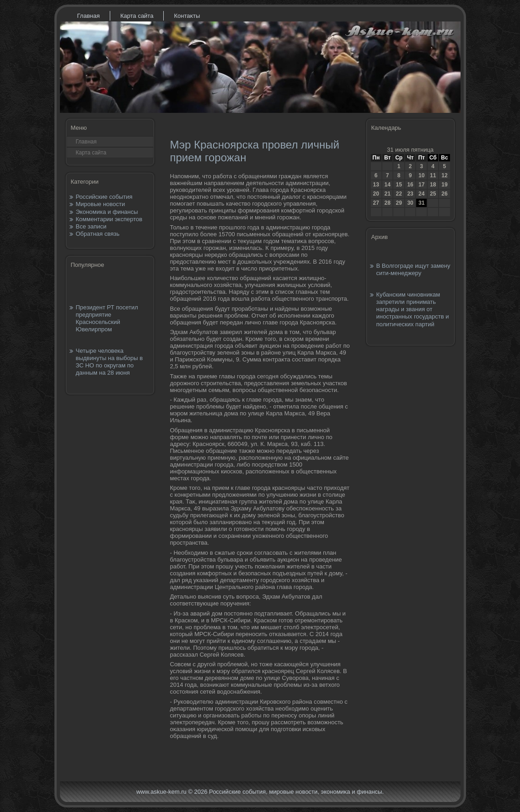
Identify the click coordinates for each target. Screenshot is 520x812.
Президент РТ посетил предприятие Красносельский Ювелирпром (107, 318)
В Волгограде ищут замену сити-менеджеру (413, 269)
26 (444, 194)
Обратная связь (98, 234)
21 (387, 194)
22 (399, 194)
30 (410, 203)
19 (444, 185)
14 (387, 185)
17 (421, 185)
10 (421, 175)
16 (410, 185)
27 (376, 203)
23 (410, 194)
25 (433, 194)
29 (399, 203)
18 (433, 185)
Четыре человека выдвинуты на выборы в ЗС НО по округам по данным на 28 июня (110, 362)
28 (387, 203)
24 (421, 194)
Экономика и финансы (107, 212)
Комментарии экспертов (109, 219)
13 (376, 185)
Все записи (91, 226)
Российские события (104, 197)
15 (399, 185)
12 (444, 175)
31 (421, 203)
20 (376, 194)
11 (433, 175)
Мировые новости (101, 204)
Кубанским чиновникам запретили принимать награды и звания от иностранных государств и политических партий (413, 309)
